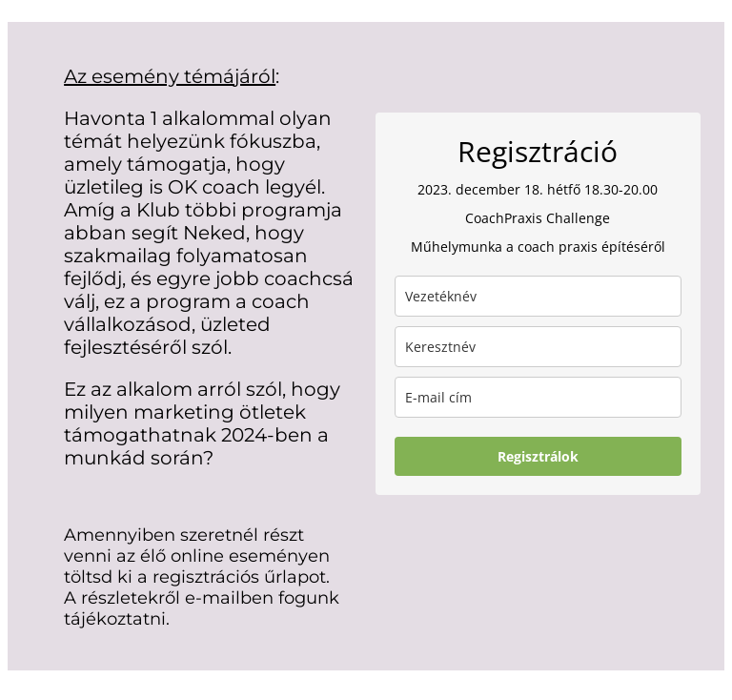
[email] (538, 397)
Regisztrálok (538, 456)
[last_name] (538, 296)
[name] (538, 347)
